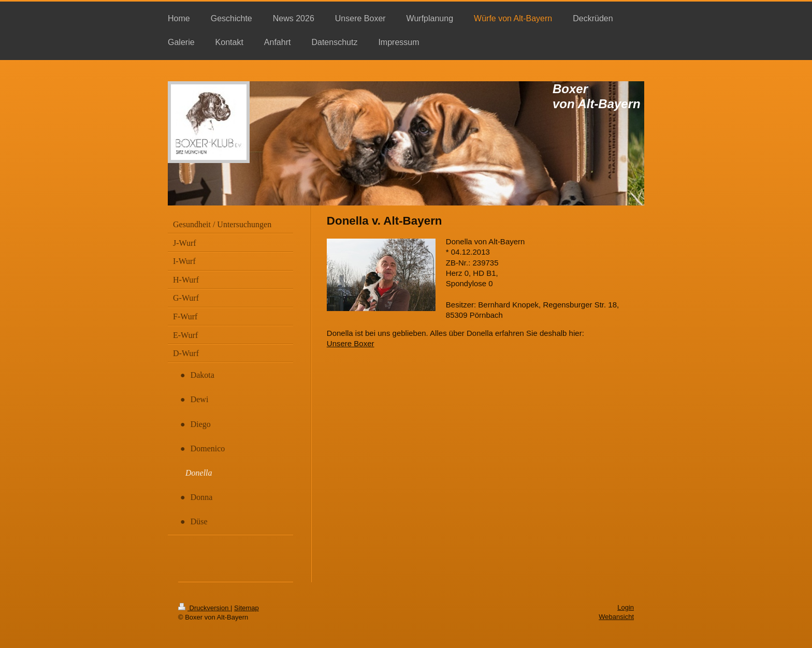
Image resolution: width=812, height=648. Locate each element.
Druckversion (204, 608)
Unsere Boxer (351, 343)
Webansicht (616, 617)
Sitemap (247, 608)
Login (626, 607)
